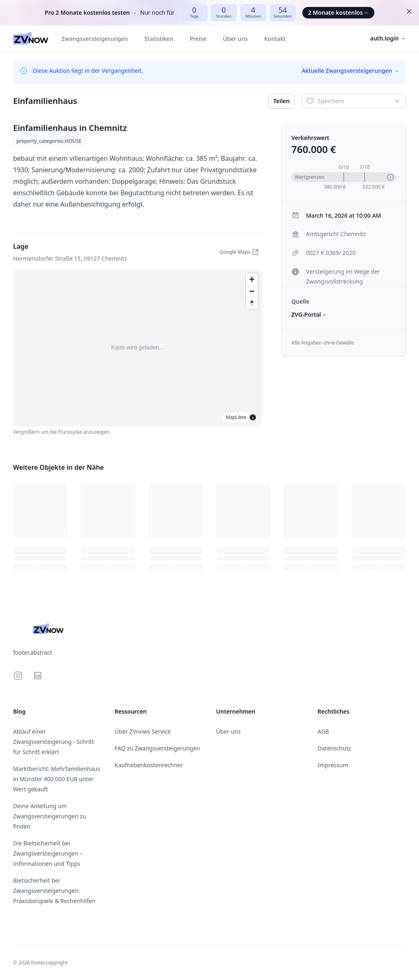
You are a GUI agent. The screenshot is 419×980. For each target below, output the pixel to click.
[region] (137, 348)
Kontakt (275, 39)
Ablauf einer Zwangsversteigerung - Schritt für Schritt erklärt (53, 742)
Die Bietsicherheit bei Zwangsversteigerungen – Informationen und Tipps (48, 853)
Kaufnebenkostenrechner (149, 765)
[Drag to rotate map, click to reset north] (252, 303)
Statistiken (159, 39)
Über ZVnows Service (143, 731)
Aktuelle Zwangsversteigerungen (350, 71)
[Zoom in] (252, 279)
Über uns (235, 39)
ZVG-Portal (309, 314)
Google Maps (239, 252)
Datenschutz (334, 748)
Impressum (333, 765)
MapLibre (236, 417)
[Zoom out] (252, 291)
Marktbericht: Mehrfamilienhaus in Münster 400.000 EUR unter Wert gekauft (57, 779)
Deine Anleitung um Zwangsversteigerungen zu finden (50, 816)
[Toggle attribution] (253, 417)
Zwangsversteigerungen (95, 39)
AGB (323, 731)
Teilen (282, 101)
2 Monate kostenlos (338, 12)
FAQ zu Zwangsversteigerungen (157, 748)
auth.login (388, 38)
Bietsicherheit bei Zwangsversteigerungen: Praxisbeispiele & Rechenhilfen (54, 891)
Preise (198, 39)
